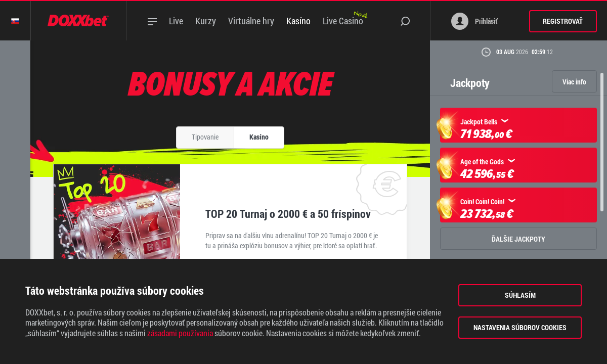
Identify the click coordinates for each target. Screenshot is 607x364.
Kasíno (298, 21)
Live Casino (343, 21)
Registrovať (563, 21)
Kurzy (206, 21)
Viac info (574, 82)
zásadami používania (180, 333)
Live (176, 21)
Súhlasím (520, 295)
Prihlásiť (474, 21)
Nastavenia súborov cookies (520, 327)
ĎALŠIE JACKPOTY (518, 239)
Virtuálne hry (251, 21)
